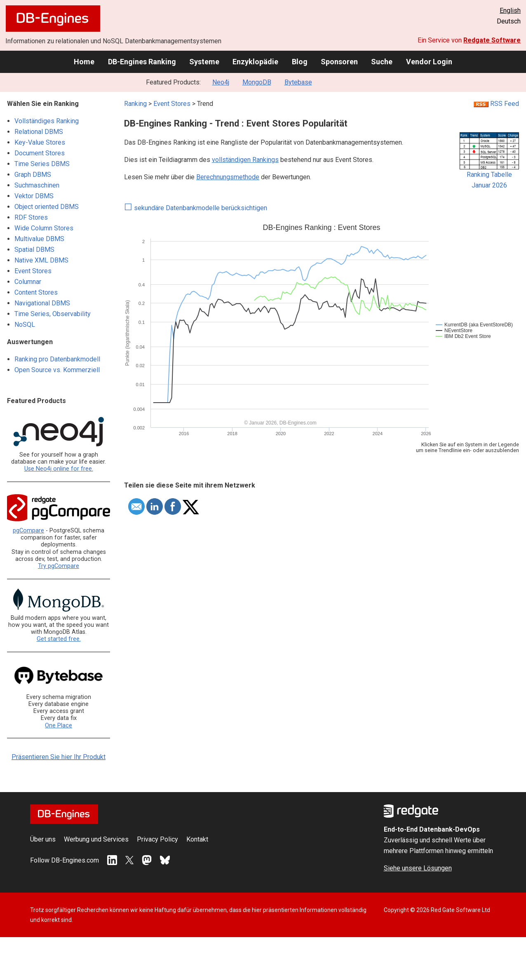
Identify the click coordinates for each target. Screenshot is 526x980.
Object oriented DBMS (47, 207)
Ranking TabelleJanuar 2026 (489, 176)
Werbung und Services (96, 839)
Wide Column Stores (44, 228)
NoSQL (25, 325)
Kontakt (197, 839)
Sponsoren (339, 62)
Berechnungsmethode (228, 177)
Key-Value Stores (40, 142)
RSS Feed (496, 104)
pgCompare (28, 531)
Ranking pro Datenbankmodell (57, 359)
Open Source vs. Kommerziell (57, 370)
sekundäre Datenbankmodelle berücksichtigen (196, 208)
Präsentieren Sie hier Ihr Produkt (59, 757)
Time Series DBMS (42, 164)
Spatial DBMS (34, 250)
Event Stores (33, 271)
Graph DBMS (33, 175)
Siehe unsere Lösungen (418, 868)
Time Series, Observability (53, 314)
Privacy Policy (157, 839)
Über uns (43, 839)
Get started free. (59, 639)
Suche (382, 62)
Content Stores (36, 292)
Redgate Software (492, 40)
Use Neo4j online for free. (59, 469)
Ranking (135, 104)
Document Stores (40, 153)
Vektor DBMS (34, 196)
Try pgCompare (59, 566)
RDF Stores (31, 217)
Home (84, 62)
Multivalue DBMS (39, 239)
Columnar (28, 282)
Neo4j (221, 82)
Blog (300, 62)
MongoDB (257, 82)
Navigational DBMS (42, 303)
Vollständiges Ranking (47, 121)
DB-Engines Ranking (142, 62)
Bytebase (298, 82)
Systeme (204, 62)
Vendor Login (429, 62)
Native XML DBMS (41, 260)
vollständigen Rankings (245, 160)
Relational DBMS (39, 132)
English (510, 11)
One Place (59, 726)
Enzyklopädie (255, 62)
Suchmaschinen (37, 185)
